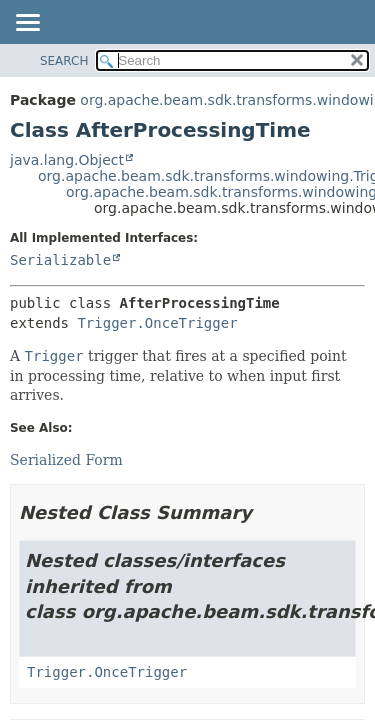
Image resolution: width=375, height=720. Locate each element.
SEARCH (64, 61)
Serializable (60, 260)
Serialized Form (66, 460)
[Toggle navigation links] (27, 24)
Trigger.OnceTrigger (157, 323)
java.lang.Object (67, 160)
